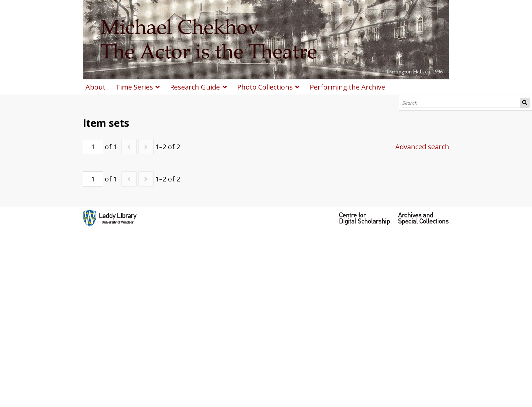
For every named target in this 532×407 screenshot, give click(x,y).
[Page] (93, 147)
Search (525, 103)
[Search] (461, 103)
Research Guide (195, 87)
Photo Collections (265, 87)
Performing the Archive (347, 87)
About (96, 87)
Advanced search (422, 147)
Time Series (134, 87)
